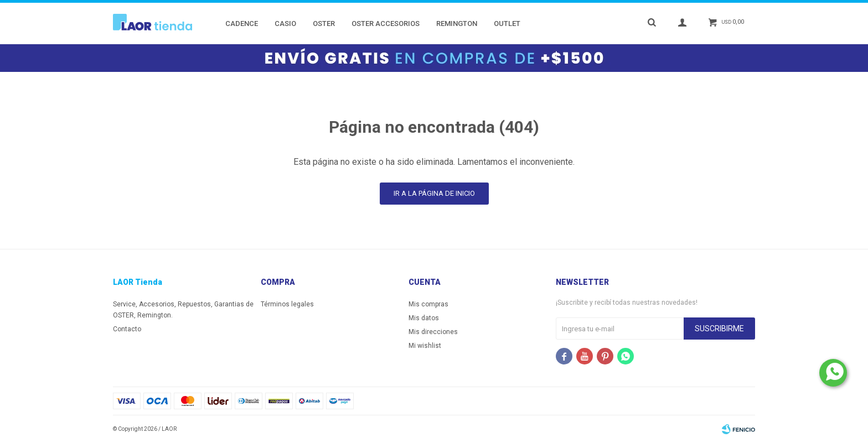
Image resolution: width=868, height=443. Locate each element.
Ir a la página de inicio (434, 193)
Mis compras (428, 304)
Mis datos (424, 318)
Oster (324, 24)
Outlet (507, 24)
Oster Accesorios (386, 24)
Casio (285, 24)
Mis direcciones (433, 332)
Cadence (242, 24)
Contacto (127, 329)
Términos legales (287, 304)
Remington (457, 24)
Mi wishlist (425, 346)
